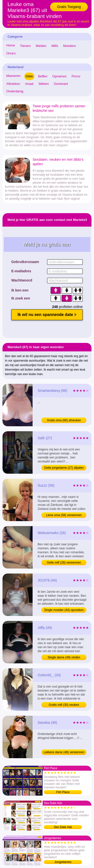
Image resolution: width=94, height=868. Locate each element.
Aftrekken (13, 84)
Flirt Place (63, 792)
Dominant (61, 84)
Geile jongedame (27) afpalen (64, 468)
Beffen (43, 76)
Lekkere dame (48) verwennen (64, 752)
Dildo (29, 76)
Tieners (25, 46)
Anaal (29, 84)
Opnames (59, 76)
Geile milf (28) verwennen (64, 563)
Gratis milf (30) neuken (64, 705)
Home (11, 45)
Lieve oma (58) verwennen (64, 515)
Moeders (70, 46)
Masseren (13, 76)
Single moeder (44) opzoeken (64, 610)
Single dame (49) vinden (64, 657)
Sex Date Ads (63, 827)
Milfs (55, 46)
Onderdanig (15, 91)
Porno (76, 76)
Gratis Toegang (69, 7)
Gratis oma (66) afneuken (64, 420)
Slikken (44, 84)
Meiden (41, 46)
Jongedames (63, 862)
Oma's (11, 53)
